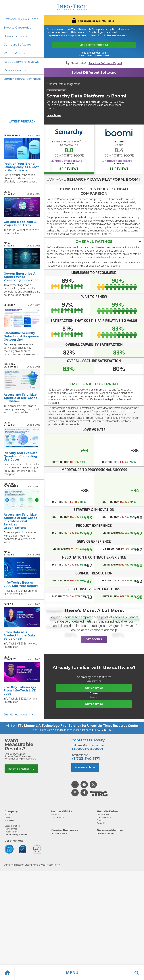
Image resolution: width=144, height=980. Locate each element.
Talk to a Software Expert (105, 63)
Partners (55, 815)
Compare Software (17, 45)
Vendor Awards (15, 70)
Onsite (100, 820)
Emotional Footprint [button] (94, 384)
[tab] (94, 191)
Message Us (85, 767)
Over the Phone (104, 817)
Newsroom (10, 820)
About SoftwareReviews (21, 62)
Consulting (102, 823)
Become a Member (21, 769)
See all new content (18, 715)
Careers (8, 817)
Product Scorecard (68, 161)
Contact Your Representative (94, 45)
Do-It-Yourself (103, 815)
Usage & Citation (12, 826)
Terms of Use (11, 829)
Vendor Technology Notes (22, 79)
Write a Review (15, 53)
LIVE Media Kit (57, 817)
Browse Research (59, 834)
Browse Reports (15, 36)
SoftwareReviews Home (21, 19)
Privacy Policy (11, 832)
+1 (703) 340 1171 (102, 730)
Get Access (94, 640)
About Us (9, 815)
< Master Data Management (63, 84)
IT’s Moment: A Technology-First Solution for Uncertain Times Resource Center (78, 726)
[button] (72, 973)
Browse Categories (17, 28)
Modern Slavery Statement (16, 835)
